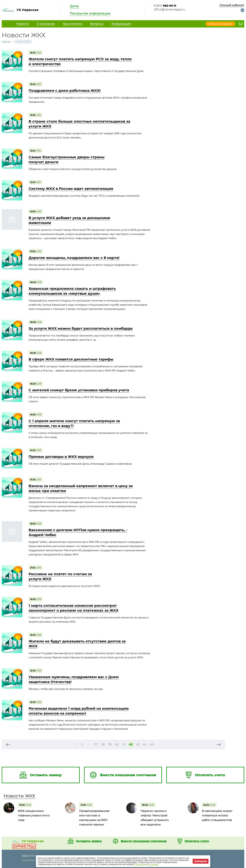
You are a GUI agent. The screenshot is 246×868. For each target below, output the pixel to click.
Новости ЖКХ (19, 796)
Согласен (201, 861)
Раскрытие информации (90, 13)
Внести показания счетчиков (144, 841)
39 (110, 744)
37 (96, 744)
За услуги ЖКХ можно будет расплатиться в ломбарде (81, 328)
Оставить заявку (89, 841)
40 (117, 744)
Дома (74, 6)
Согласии (153, 864)
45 (152, 744)
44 (145, 744)
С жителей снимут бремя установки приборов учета (79, 390)
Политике (140, 864)
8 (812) (165, 6)
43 (138, 744)
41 (124, 744)
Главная (6, 42)
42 (131, 744)
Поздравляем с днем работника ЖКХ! (65, 91)
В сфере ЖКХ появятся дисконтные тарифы (71, 359)
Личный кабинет (232, 5)
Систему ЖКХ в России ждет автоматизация (71, 189)
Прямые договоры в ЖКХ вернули (61, 457)
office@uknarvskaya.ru (169, 9)
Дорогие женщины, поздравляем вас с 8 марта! (74, 258)
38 (103, 744)
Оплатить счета (197, 841)
